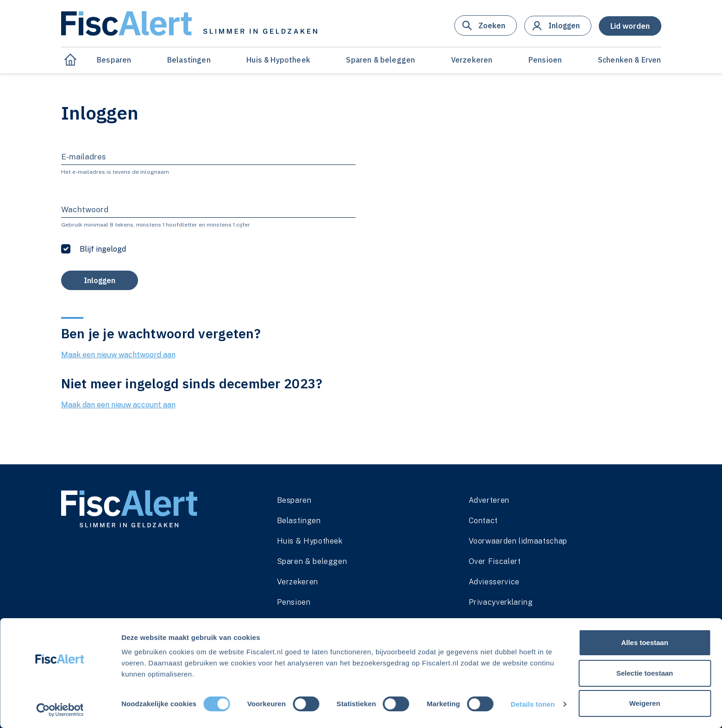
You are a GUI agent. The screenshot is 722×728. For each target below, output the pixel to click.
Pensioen (545, 60)
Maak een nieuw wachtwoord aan (118, 355)
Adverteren (489, 500)
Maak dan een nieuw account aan (118, 405)
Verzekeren (472, 60)
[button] (486, 25)
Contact (483, 521)
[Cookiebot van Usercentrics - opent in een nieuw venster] (60, 710)
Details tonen (533, 704)
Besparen (114, 60)
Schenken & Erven (630, 60)
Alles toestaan (645, 643)
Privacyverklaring (501, 602)
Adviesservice (494, 582)
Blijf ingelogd (103, 249)
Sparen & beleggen (380, 60)
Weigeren (644, 703)
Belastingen (189, 60)
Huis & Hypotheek (278, 60)
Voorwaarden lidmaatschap (518, 541)
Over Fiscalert (495, 561)
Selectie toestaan (645, 673)
